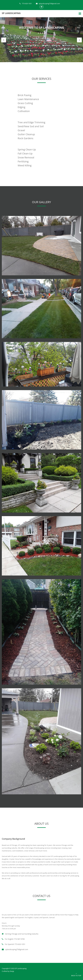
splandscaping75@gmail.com (48, 4)
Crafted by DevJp (8, 971)
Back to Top (76, 975)
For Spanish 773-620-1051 (14, 944)
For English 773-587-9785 (13, 939)
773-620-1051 (26, 4)
